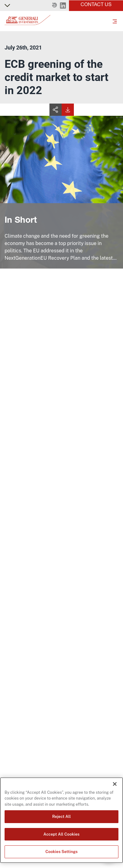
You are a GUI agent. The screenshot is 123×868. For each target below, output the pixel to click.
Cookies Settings (62, 852)
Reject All (61, 817)
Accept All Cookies (61, 834)
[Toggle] (115, 21)
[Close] (115, 784)
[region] (61, 820)
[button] (54, 5)
